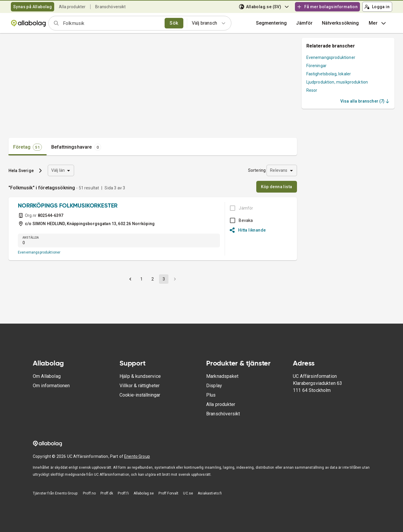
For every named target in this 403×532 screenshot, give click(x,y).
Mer (378, 23)
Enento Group (137, 456)
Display (214, 386)
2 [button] (153, 279)
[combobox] (112, 23)
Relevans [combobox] (279, 170)
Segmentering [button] (271, 23)
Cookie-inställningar (140, 395)
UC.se (188, 493)
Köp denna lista (277, 187)
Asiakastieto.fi (210, 493)
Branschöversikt (110, 7)
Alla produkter (72, 7)
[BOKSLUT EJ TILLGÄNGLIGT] (240, 208)
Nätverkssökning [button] (340, 23)
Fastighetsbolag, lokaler (329, 74)
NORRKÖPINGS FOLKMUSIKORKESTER (68, 206)
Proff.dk (107, 493)
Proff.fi (123, 493)
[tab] (28, 147)
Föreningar (317, 66)
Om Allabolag (47, 376)
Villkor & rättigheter (140, 386)
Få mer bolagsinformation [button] (327, 7)
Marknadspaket (222, 376)
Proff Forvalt (168, 493)
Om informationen (51, 386)
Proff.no (89, 493)
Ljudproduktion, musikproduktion (337, 82)
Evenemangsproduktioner (39, 252)
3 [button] (164, 279)
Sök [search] (174, 23)
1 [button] (141, 279)
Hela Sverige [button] (21, 171)
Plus (211, 395)
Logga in (377, 7)
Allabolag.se (144, 493)
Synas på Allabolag (33, 7)
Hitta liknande (248, 230)
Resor (312, 90)
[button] (304, 23)
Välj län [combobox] (58, 170)
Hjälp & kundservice (140, 376)
